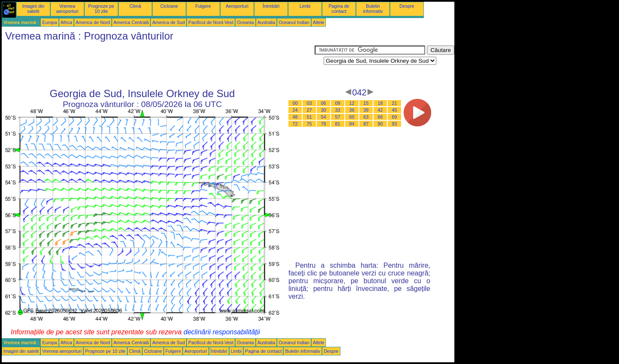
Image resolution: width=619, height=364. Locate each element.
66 (380, 117)
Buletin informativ (373, 9)
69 (395, 117)
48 (295, 117)
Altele (319, 22)
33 (338, 110)
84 (352, 124)
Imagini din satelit (34, 9)
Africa (66, 22)
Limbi (305, 6)
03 (309, 103)
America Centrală (131, 22)
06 (324, 103)
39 (366, 110)
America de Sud (169, 22)
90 (380, 124)
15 (366, 103)
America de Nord (93, 22)
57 (338, 117)
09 (338, 103)
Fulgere (203, 6)
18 (380, 103)
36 (352, 110)
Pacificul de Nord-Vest (211, 22)
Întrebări (271, 6)
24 (295, 110)
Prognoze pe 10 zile (101, 9)
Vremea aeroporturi (67, 9)
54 (324, 117)
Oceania (245, 22)
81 (338, 124)
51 (309, 117)
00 (295, 103)
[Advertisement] (158, 65)
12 (352, 103)
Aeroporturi (237, 6)
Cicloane (169, 6)
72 (295, 124)
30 (324, 110)
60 (352, 117)
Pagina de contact (339, 9)
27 (309, 110)
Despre (407, 6)
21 (395, 103)
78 (324, 124)
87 (366, 124)
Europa (49, 22)
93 (395, 124)
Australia (266, 22)
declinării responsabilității (222, 332)
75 (309, 124)
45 (395, 110)
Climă (135, 6)
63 (366, 117)
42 (380, 110)
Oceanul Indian (294, 22)
